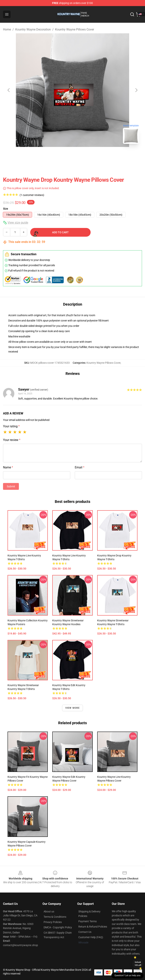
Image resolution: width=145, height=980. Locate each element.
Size (6, 209)
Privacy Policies (53, 922)
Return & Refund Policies (93, 927)
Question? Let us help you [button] (127, 975)
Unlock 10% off (138, 964)
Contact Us (85, 932)
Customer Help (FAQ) (91, 937)
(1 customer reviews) (32, 195)
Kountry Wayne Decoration (33, 29)
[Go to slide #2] (82, 155)
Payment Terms (88, 921)
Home (7, 29)
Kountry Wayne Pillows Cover (75, 29)
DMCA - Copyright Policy (58, 927)
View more (73, 708)
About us (49, 911)
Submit (11, 486)
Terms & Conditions (55, 917)
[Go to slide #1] (63, 155)
